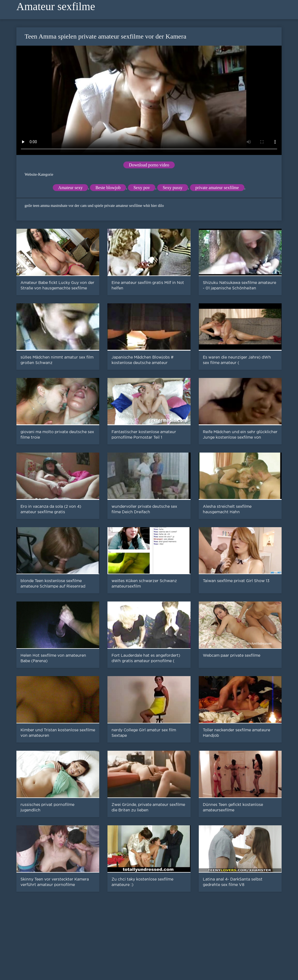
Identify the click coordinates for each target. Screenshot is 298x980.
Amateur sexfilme (56, 6)
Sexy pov (142, 188)
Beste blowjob (108, 188)
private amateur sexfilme (217, 188)
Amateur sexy (70, 188)
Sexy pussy (173, 188)
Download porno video (149, 165)
